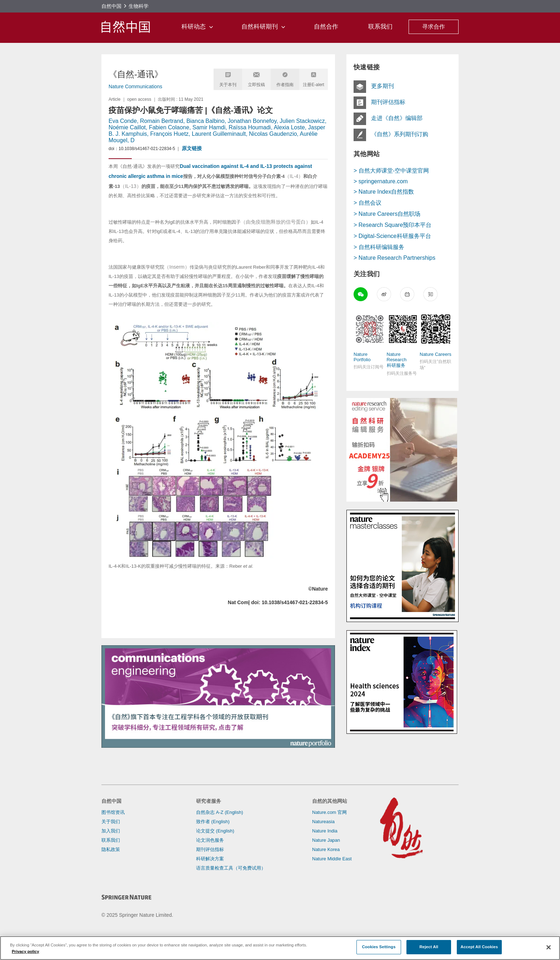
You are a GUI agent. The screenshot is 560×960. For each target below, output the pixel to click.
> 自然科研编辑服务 (379, 247)
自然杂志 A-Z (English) (219, 812)
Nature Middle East (332, 859)
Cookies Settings (379, 947)
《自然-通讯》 (136, 74)
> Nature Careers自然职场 (387, 214)
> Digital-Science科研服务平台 (392, 236)
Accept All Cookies (479, 947)
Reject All (429, 947)
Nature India (325, 831)
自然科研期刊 (269, 27)
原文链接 (192, 148)
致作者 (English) (213, 822)
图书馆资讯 (113, 812)
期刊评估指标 (210, 849)
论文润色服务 (210, 840)
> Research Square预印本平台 (392, 225)
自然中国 (111, 6)
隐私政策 (111, 849)
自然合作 (326, 27)
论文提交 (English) (215, 831)
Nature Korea (326, 849)
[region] (280, 948)
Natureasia (323, 822)
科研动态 (203, 27)
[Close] (549, 947)
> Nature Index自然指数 (384, 192)
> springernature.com (381, 181)
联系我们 (380, 27)
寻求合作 (434, 27)
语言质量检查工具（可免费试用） (231, 868)
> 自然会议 (367, 203)
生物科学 (139, 6)
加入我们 (111, 831)
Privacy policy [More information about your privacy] (26, 951)
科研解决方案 (210, 859)
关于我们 (111, 822)
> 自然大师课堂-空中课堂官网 (391, 171)
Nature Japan (326, 840)
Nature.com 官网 (329, 812)
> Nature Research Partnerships (394, 258)
